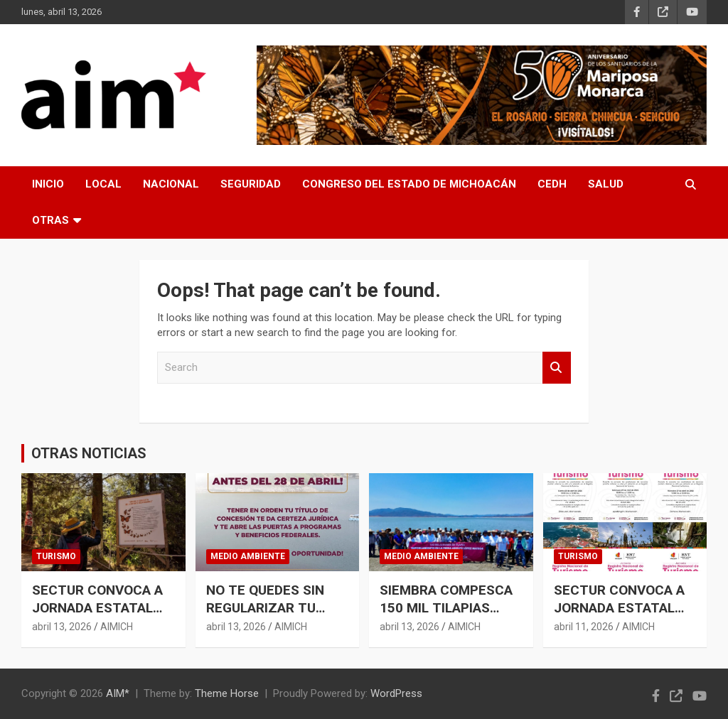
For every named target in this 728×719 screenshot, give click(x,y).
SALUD (606, 184)
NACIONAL (171, 184)
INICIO (48, 184)
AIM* (118, 693)
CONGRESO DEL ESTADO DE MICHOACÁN (409, 184)
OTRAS (50, 220)
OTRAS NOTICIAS (89, 453)
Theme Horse (227, 693)
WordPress (396, 693)
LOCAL (103, 184)
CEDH (552, 184)
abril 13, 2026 (62, 627)
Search (557, 368)
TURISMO (56, 556)
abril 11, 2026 (584, 627)
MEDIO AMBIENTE (248, 556)
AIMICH (117, 627)
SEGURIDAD (251, 184)
